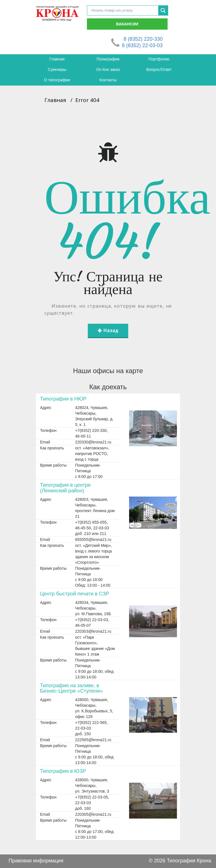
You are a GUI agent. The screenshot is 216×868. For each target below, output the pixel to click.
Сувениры (57, 69)
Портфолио (159, 59)
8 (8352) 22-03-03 (142, 45)
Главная (57, 59)
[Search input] (124, 10)
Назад (111, 330)
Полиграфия (108, 59)
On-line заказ (108, 69)
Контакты (108, 80)
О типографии (57, 80)
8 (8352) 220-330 (143, 39)
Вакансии (127, 24)
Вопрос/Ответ (159, 69)
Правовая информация (36, 861)
